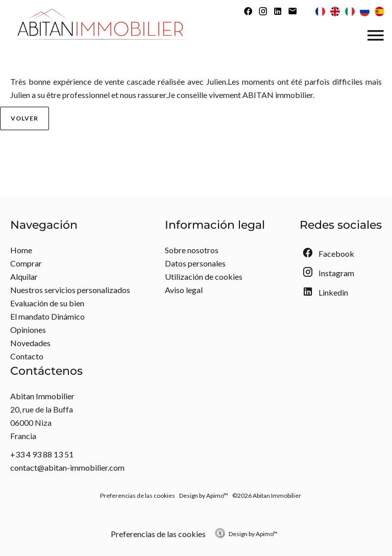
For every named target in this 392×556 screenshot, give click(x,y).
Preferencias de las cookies (138, 495)
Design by (253, 534)
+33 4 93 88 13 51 (42, 454)
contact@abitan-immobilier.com (67, 467)
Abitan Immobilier (42, 396)
